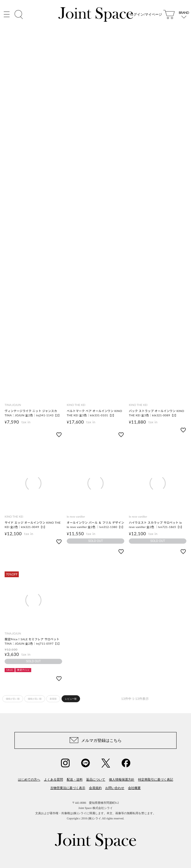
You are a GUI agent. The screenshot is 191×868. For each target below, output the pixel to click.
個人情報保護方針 (122, 779)
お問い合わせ (115, 788)
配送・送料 (75, 779)
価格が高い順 (35, 699)
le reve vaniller (76, 516)
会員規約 (95, 788)
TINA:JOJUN (13, 405)
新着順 (53, 699)
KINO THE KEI (76, 405)
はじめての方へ (29, 779)
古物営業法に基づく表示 (68, 788)
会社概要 (134, 788)
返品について (96, 779)
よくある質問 (53, 779)
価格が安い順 (13, 699)
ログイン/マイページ (146, 14)
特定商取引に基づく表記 (156, 779)
